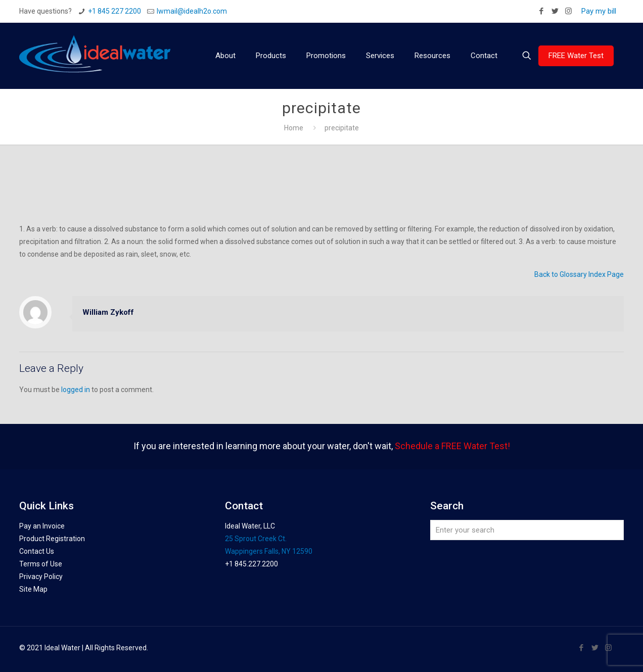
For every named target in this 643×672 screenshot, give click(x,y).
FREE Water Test (576, 56)
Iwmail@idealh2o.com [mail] (192, 11)
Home (294, 128)
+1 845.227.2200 (251, 564)
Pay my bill (599, 11)
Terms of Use (41, 564)
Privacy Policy (41, 577)
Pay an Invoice (42, 526)
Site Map (33, 589)
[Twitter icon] (555, 11)
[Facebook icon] (541, 11)
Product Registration (52, 539)
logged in (76, 390)
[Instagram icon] (568, 11)
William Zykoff (108, 312)
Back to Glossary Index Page (579, 274)
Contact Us (37, 551)
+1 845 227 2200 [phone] (114, 11)
